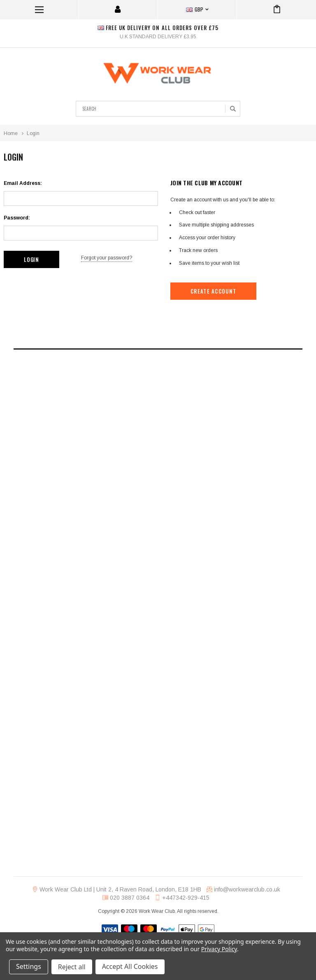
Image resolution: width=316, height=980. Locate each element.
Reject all (72, 967)
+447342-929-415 (186, 898)
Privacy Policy (219, 949)
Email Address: (23, 183)
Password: (17, 218)
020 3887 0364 (130, 898)
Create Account (213, 291)
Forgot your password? (107, 258)
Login (33, 133)
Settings (29, 967)
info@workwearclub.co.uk (247, 889)
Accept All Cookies (130, 967)
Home (11, 133)
